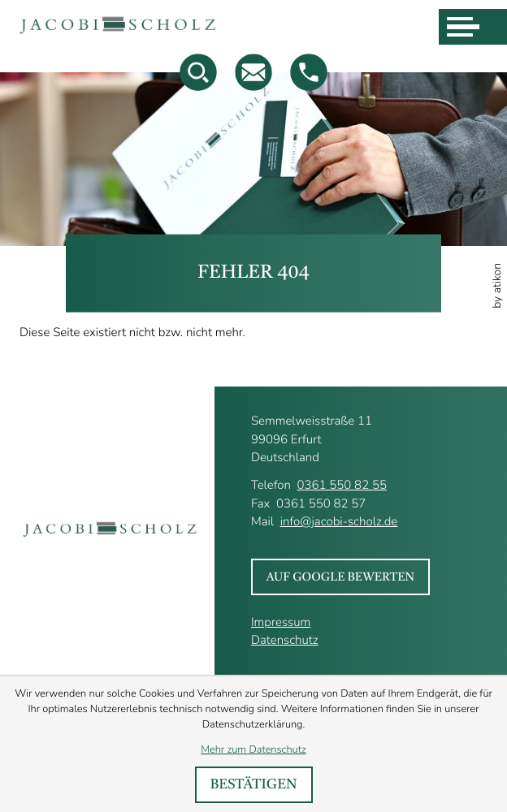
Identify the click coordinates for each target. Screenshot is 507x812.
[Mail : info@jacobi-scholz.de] (253, 72)
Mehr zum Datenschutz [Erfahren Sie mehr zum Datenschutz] (253, 749)
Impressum (281, 623)
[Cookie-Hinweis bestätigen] (254, 785)
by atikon (497, 286)
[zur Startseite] (118, 27)
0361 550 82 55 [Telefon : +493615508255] (341, 486)
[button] (309, 72)
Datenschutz (285, 641)
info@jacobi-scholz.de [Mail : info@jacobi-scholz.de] (339, 522)
